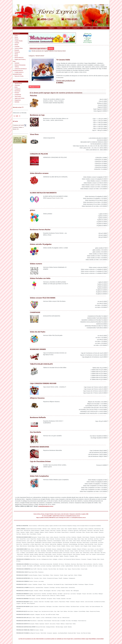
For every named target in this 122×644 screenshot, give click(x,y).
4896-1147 (45, 19)
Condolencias (18, 95)
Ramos (16, 37)
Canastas (17, 43)
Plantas (16, 45)
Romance (17, 93)
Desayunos (17, 52)
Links (97, 28)
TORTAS (17, 67)
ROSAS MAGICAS (19, 58)
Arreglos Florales (19, 41)
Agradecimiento (18, 83)
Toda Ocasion (18, 96)
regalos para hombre (19, 98)
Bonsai (16, 56)
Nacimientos (18, 91)
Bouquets (17, 50)
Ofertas (16, 54)
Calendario (85, 28)
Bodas (16, 87)
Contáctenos (104, 28)
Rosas (16, 35)
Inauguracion (18, 100)
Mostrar (51, 49)
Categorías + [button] (52, 28)
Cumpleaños (18, 89)
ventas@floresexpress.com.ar (46, 506)
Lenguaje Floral (76, 28)
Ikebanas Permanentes (20, 65)
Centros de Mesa (19, 48)
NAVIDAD (17, 63)
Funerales (17, 46)
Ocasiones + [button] (60, 28)
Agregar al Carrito (34, 87)
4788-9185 (69, 19)
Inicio (15, 28)
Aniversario (17, 85)
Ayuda (92, 28)
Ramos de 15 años (19, 76)
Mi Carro (68, 28)
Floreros (17, 39)
